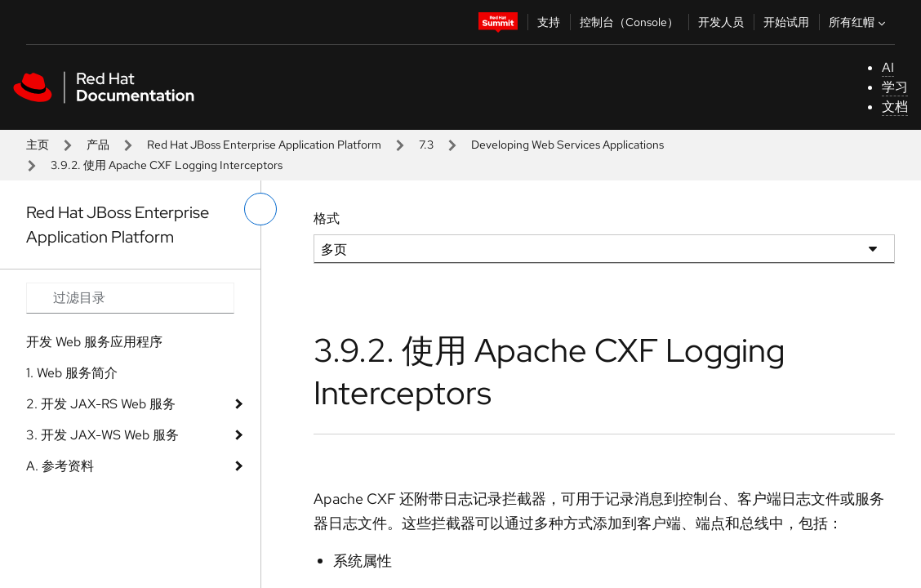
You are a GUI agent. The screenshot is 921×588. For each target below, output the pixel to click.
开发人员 (721, 22)
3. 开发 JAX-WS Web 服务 (102, 435)
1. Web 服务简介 (72, 373)
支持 (549, 22)
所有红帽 (859, 22)
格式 (327, 218)
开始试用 (786, 22)
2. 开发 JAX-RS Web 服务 (101, 404)
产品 (98, 145)
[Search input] (130, 298)
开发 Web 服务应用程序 (94, 342)
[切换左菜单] (260, 209)
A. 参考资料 (60, 466)
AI (888, 67)
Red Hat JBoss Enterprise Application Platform (264, 145)
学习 (895, 87)
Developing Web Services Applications (567, 145)
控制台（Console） (629, 22)
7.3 (426, 145)
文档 (895, 107)
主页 (38, 145)
